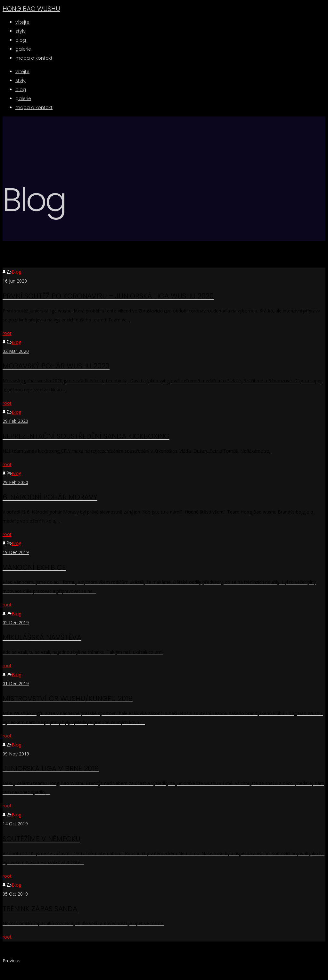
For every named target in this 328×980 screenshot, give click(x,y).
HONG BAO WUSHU (31, 9)
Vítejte (22, 72)
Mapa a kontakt (34, 107)
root (7, 333)
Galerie (23, 98)
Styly (20, 81)
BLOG (21, 89)
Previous (12, 961)
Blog (16, 272)
